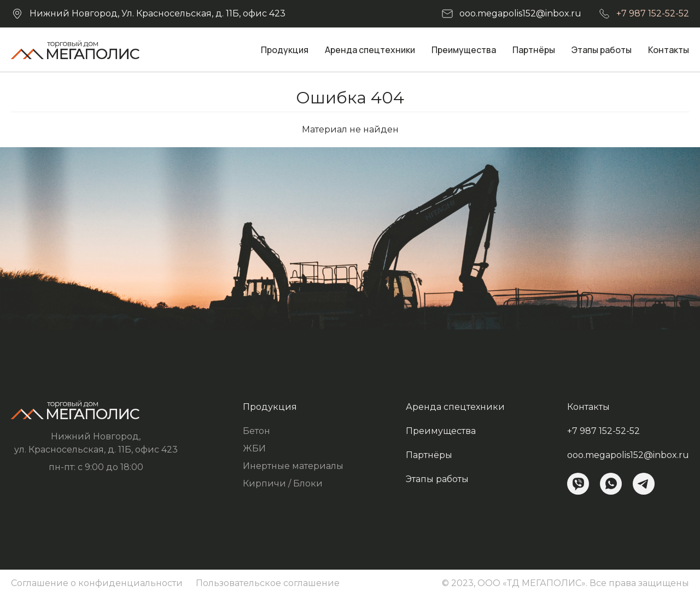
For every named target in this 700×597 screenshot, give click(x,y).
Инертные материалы (293, 466)
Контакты (669, 50)
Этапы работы (602, 50)
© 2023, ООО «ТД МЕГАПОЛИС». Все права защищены (565, 583)
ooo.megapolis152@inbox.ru (520, 13)
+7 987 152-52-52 (653, 13)
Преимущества (464, 50)
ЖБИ (254, 448)
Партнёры (534, 50)
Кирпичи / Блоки (283, 483)
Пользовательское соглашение (268, 583)
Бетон (256, 431)
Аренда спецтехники (370, 50)
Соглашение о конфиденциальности (97, 583)
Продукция (285, 50)
